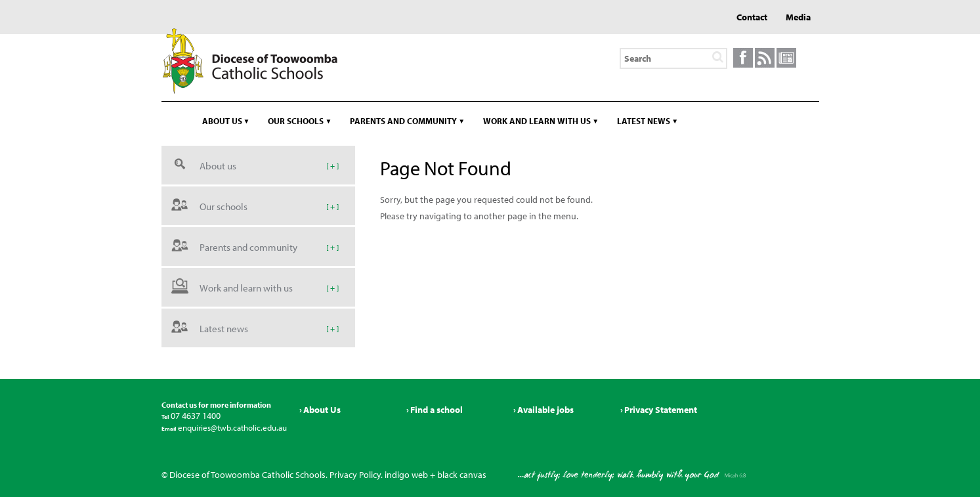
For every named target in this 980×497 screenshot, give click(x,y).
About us (222, 121)
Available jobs (545, 410)
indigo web (406, 475)
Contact (752, 17)
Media (798, 17)
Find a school (437, 410)
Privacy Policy (355, 475)
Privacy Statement (661, 410)
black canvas (462, 475)
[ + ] (332, 165)
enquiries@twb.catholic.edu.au (231, 427)
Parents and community (403, 121)
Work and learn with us (537, 121)
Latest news (644, 121)
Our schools (296, 121)
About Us (322, 410)
